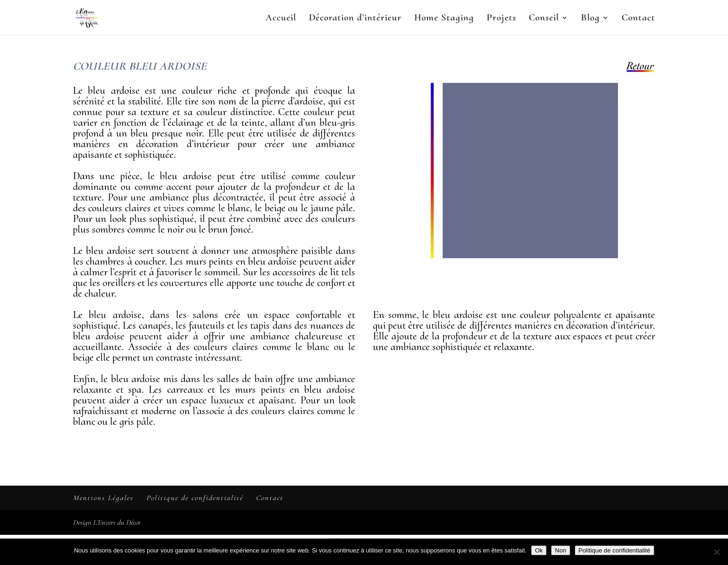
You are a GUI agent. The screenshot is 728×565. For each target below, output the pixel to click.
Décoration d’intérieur (355, 19)
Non (560, 550)
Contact (638, 19)
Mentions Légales (103, 498)
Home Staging (444, 19)
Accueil (281, 19)
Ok (539, 550)
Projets (501, 19)
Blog (590, 19)
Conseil (544, 19)
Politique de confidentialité (195, 498)
